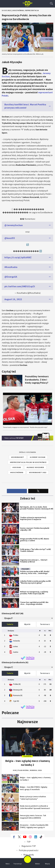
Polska (16, 635)
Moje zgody (29, 855)
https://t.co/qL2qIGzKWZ (18, 257)
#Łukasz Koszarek (35, 467)
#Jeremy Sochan (38, 457)
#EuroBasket (18, 457)
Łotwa (15, 646)
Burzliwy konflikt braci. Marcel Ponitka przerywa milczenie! (25, 106)
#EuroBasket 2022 (38, 472)
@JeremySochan (14, 225)
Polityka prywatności (29, 850)
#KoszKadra (11, 267)
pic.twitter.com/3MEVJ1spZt (20, 286)
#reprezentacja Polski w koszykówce (28, 462)
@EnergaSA (11, 277)
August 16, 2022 (13, 299)
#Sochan (17, 467)
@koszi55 (10, 238)
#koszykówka (17, 472)
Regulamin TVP (29, 846)
